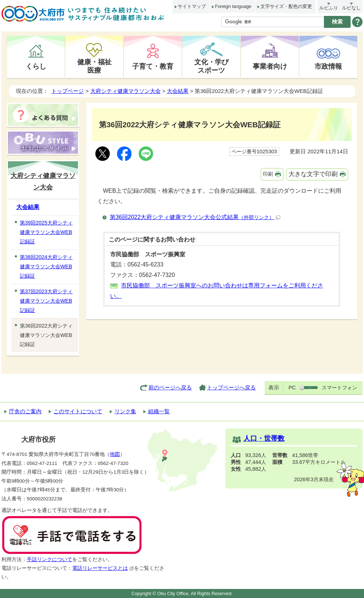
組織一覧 (159, 411)
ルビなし (351, 8)
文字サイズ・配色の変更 (286, 6)
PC (292, 388)
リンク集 (125, 411)
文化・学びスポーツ (211, 66)
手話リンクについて (49, 559)
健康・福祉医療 (94, 66)
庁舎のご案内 (25, 411)
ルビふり (329, 8)
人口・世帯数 (264, 438)
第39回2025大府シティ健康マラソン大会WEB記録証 (46, 232)
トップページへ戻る (231, 387)
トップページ (68, 91)
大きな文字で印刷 (313, 174)
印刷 (268, 174)
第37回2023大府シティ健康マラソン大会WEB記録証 (46, 301)
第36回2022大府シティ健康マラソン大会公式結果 (195, 217)
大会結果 (178, 91)
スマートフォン (339, 388)
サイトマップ (192, 6)
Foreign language (233, 6)
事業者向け (270, 66)
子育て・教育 (153, 66)
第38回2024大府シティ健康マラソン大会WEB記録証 (46, 266)
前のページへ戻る (170, 387)
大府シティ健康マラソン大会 (125, 91)
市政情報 (328, 66)
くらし (36, 66)
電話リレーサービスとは (103, 568)
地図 (115, 454)
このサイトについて (78, 411)
